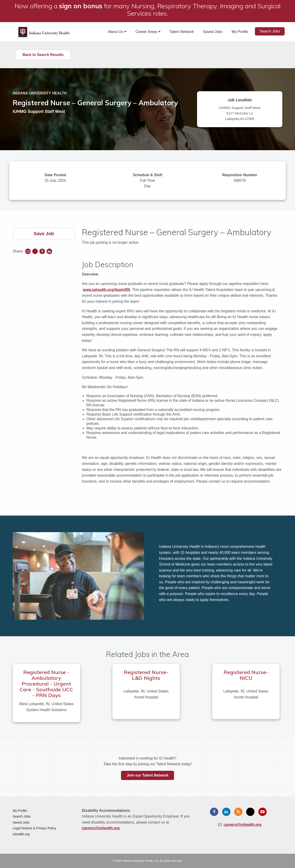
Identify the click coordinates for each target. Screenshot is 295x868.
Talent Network (182, 32)
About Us (117, 32)
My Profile (240, 32)
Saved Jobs (213, 32)
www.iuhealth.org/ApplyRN (106, 290)
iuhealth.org (21, 834)
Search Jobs (270, 31)
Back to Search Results (43, 55)
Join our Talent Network (147, 775)
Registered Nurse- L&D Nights (146, 675)
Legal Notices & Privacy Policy (34, 828)
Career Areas (148, 32)
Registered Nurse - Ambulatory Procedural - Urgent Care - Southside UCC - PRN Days (46, 684)
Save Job (44, 234)
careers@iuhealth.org (101, 828)
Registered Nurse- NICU (246, 675)
